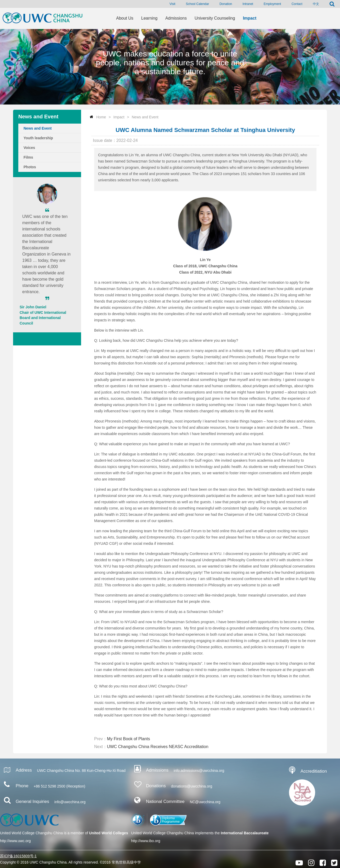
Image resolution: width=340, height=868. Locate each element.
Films (28, 157)
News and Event (38, 128)
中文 (316, 4)
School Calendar (197, 4)
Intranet (248, 4)
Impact (119, 117)
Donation (226, 4)
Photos (30, 167)
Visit (172, 4)
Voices (29, 148)
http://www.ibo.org (146, 841)
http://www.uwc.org (15, 841)
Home (101, 117)
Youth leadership (38, 138)
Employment (272, 4)
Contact (297, 4)
